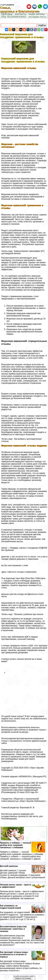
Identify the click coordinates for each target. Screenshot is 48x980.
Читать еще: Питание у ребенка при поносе (22, 615)
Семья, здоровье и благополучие (21, 10)
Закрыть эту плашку (23, 978)
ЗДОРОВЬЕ (7, 15)
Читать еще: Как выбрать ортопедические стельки (21, 440)
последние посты (37, 17)
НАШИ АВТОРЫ (37, 15)
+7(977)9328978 (7, 5)
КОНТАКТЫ (21, 15)
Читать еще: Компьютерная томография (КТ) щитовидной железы (23, 253)
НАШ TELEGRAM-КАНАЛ (14, 17)
